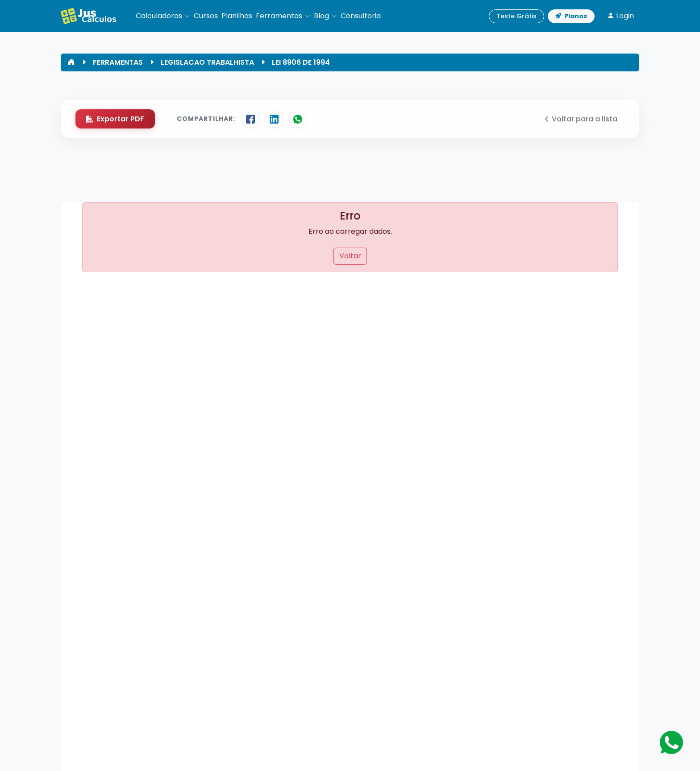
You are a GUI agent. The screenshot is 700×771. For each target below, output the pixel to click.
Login (621, 16)
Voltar (350, 256)
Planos (571, 16)
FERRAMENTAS (118, 62)
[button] (163, 16)
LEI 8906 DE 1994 (301, 62)
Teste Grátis (517, 16)
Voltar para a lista (581, 119)
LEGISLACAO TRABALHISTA (207, 62)
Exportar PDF (115, 119)
